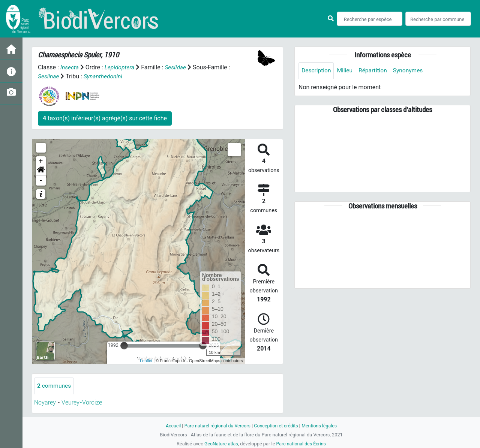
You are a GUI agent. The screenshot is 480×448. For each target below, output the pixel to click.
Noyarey (45, 402)
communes (55, 386)
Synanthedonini (104, 76)
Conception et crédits (277, 426)
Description (317, 71)
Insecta (70, 67)
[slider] (124, 345)
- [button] (41, 180)
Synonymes (411, 71)
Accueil (171, 426)
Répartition (375, 71)
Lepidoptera (120, 67)
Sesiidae (177, 67)
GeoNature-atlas (220, 444)
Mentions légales (321, 426)
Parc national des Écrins (302, 444)
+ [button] (41, 161)
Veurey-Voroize (82, 402)
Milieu (346, 71)
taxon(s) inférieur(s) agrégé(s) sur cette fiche (105, 118)
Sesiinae (49, 76)
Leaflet (146, 361)
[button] (41, 171)
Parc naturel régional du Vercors (216, 426)
